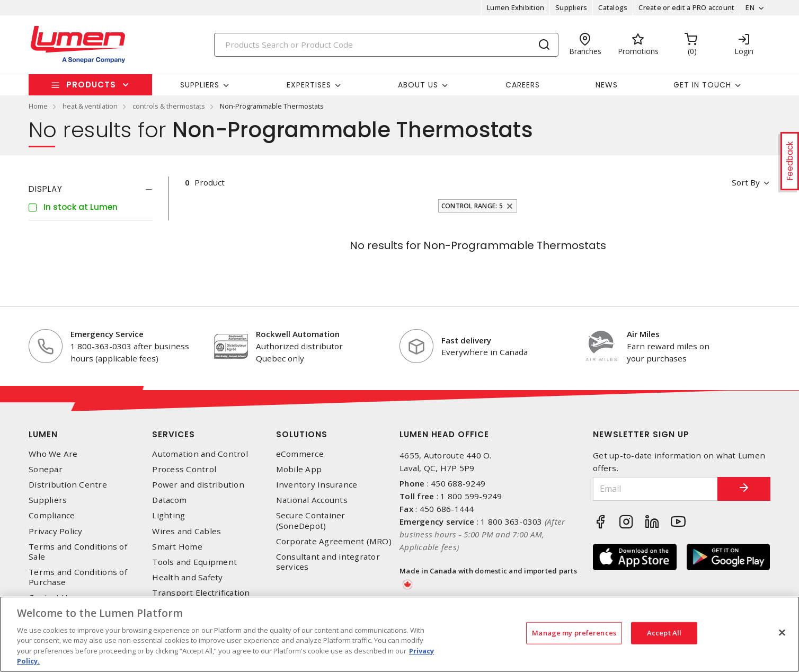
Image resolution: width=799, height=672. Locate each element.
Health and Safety (187, 577)
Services (174, 434)
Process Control (184, 469)
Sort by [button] (746, 182)
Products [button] (91, 85)
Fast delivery (466, 340)
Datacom (169, 500)
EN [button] (750, 7)
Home (38, 106)
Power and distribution (198, 485)
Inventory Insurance (317, 485)
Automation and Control (200, 454)
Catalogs (613, 7)
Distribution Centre (68, 485)
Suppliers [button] (200, 85)
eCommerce (300, 454)
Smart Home (177, 547)
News (607, 85)
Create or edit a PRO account (686, 7)
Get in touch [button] (702, 85)
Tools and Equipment (194, 562)
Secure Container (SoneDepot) (311, 520)
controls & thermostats (169, 106)
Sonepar (46, 469)
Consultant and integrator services (328, 562)
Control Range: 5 (472, 206)
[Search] (386, 45)
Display (46, 189)
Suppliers (571, 7)
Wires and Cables (187, 531)
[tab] (91, 189)
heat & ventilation (90, 106)
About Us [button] (418, 85)
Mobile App (299, 469)
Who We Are (53, 454)
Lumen (43, 434)
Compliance (52, 515)
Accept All (664, 633)
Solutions (302, 434)
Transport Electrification (201, 593)
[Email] (655, 489)
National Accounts (312, 500)
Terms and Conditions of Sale (78, 552)
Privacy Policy (56, 531)
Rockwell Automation (298, 334)
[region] (399, 634)
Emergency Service (107, 334)
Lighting (168, 515)
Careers (523, 85)
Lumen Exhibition (516, 7)
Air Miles (643, 334)
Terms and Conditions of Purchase (78, 577)
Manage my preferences (574, 633)
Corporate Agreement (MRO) (334, 541)
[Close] (782, 633)
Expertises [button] (309, 85)
